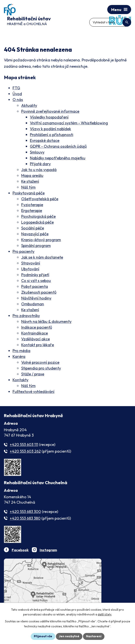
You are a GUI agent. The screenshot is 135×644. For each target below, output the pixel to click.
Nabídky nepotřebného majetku (58, 158)
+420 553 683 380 (25, 518)
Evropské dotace (45, 140)
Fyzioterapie (32, 205)
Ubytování (30, 269)
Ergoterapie (32, 211)
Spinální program (36, 246)
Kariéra (19, 356)
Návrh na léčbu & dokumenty (46, 321)
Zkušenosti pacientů (39, 292)
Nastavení (94, 636)
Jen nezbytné (69, 636)
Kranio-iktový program (41, 240)
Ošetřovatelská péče (40, 199)
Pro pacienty (24, 251)
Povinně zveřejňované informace (50, 111)
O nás (18, 100)
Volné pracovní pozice (40, 362)
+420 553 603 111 (24, 445)
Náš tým (28, 187)
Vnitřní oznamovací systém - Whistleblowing (69, 123)
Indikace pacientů (37, 327)
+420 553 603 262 (25, 451)
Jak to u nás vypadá (39, 170)
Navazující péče (35, 234)
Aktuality (29, 105)
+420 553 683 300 (25, 512)
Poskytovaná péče (29, 193)
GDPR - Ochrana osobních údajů (58, 146)
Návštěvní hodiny (36, 298)
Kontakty (20, 380)
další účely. (105, 615)
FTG (16, 88)
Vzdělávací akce (36, 339)
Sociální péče (33, 228)
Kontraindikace (35, 333)
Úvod (17, 94)
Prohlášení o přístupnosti (52, 135)
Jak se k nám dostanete (42, 257)
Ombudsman (33, 304)
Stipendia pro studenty (41, 368)
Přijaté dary (40, 164)
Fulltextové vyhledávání (33, 392)
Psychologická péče (38, 216)
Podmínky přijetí (35, 275)
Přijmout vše (43, 636)
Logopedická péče (37, 222)
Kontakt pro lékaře (38, 345)
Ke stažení (30, 181)
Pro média (21, 351)
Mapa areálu (32, 175)
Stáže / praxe (33, 374)
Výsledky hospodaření (49, 117)
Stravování (31, 263)
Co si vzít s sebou (36, 281)
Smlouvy (37, 152)
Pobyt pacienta (35, 286)
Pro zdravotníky (26, 316)
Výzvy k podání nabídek (50, 129)
